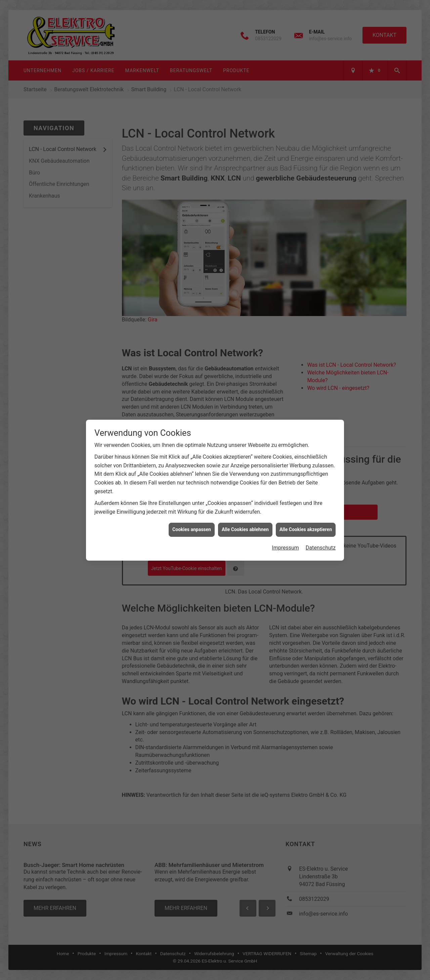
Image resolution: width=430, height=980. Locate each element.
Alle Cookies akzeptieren (306, 493)
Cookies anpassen (192, 493)
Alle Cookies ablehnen (245, 493)
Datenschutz (321, 511)
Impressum (285, 511)
